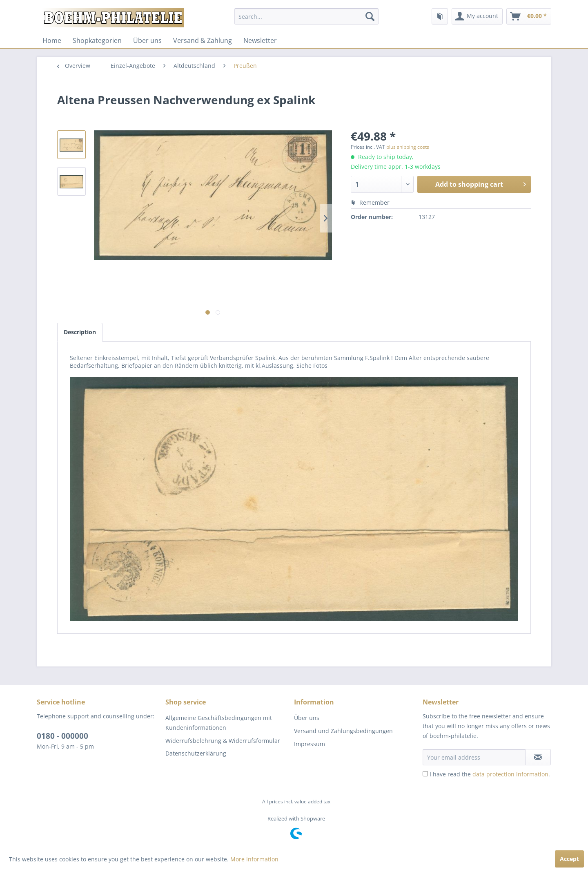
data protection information (510, 774)
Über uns (147, 40)
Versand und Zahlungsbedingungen (343, 731)
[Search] (370, 16)
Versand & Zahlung (203, 40)
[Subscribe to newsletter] (538, 757)
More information (254, 859)
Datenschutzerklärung (196, 753)
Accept (569, 859)
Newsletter (260, 40)
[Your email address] (474, 757)
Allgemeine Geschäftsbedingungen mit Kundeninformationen (219, 723)
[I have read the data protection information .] (425, 774)
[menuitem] (306, 16)
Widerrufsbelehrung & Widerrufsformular (223, 741)
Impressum (310, 744)
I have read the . (490, 774)
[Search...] (306, 16)
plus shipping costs (408, 147)
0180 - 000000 (62, 736)
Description (80, 332)
